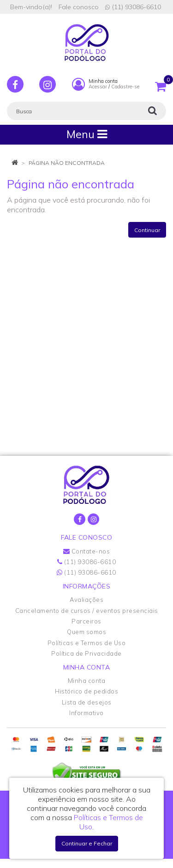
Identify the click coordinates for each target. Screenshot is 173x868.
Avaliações (86, 600)
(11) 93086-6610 (133, 7)
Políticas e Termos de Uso (87, 643)
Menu (87, 134)
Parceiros (86, 621)
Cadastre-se (125, 87)
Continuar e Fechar (87, 843)
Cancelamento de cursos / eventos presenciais (87, 611)
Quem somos (86, 632)
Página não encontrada (67, 163)
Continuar (147, 230)
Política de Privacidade (86, 653)
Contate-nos (87, 551)
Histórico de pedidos (86, 691)
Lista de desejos (87, 702)
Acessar (98, 87)
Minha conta (87, 681)
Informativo (86, 713)
